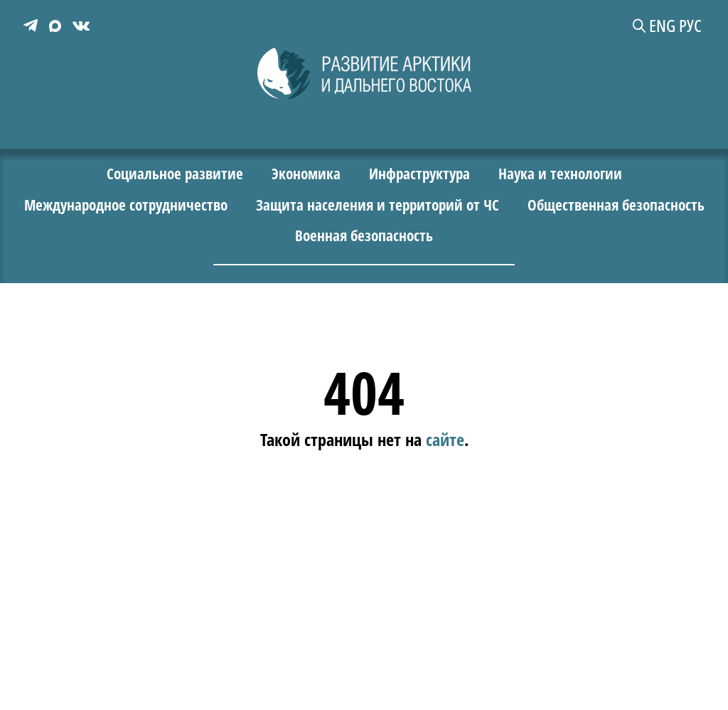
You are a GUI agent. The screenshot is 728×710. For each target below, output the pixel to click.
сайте (445, 439)
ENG (667, 26)
